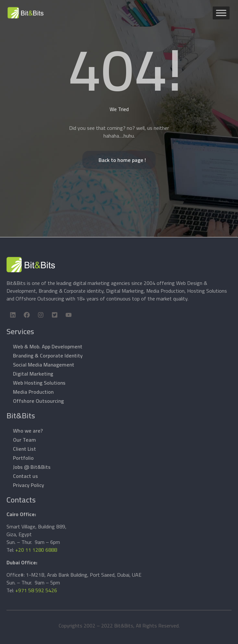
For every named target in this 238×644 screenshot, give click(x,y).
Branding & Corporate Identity (48, 356)
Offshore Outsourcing (38, 401)
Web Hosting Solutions (39, 383)
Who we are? (28, 431)
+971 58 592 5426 (36, 590)
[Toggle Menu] (221, 13)
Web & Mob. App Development (48, 346)
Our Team (24, 440)
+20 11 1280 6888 (36, 550)
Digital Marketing (33, 374)
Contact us (25, 476)
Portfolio (23, 458)
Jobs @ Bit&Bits (32, 467)
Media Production (33, 392)
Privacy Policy (29, 485)
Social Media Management (44, 365)
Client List (24, 449)
